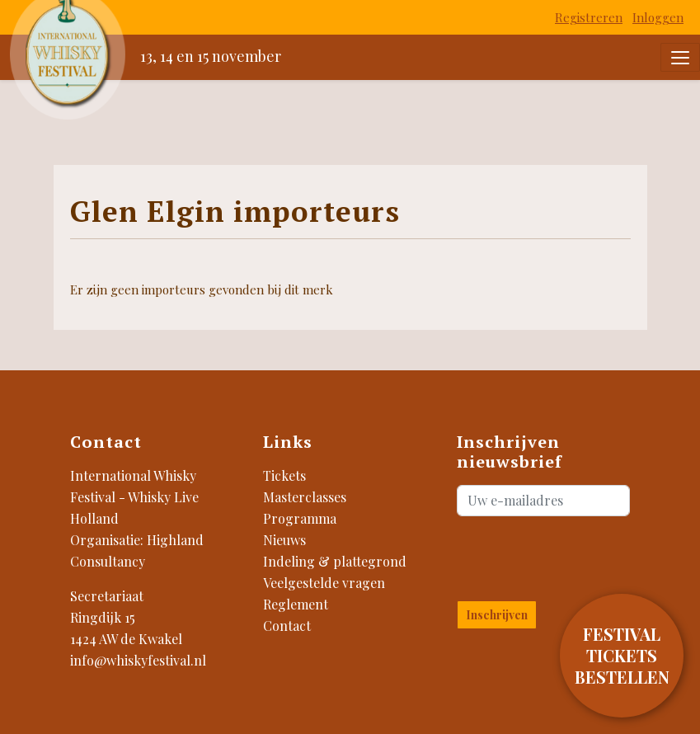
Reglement (296, 604)
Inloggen (658, 17)
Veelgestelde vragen (324, 583)
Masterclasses (305, 497)
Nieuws (284, 540)
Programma (300, 518)
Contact (287, 626)
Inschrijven (497, 615)
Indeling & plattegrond (335, 561)
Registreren (589, 17)
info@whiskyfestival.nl (138, 660)
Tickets (284, 475)
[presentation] (554, 555)
